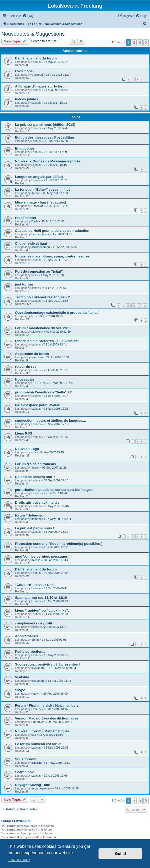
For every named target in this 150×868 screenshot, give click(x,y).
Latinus (36, 62)
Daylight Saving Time (32, 785)
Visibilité (22, 677)
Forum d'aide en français (35, 464)
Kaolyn (36, 694)
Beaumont (38, 234)
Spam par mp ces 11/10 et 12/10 (41, 598)
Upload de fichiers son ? (35, 477)
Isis (33, 275)
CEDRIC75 (38, 383)
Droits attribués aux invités (37, 502)
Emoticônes (25, 148)
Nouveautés (25, 379)
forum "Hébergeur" (31, 515)
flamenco (37, 519)
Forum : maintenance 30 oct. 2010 (43, 328)
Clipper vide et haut (31, 243)
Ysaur (35, 468)
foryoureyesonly (42, 788)
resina (35, 627)
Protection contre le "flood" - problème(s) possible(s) (59, 544)
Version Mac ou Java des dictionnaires (47, 718)
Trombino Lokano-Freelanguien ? (42, 297)
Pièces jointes (27, 99)
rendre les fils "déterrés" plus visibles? (47, 341)
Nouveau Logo (27, 449)
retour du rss (26, 367)
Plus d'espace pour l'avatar (37, 405)
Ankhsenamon (40, 247)
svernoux (37, 357)
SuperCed (38, 722)
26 (128, 306)
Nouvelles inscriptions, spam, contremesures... (54, 256)
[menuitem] (28, 16)
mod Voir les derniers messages (41, 556)
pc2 (34, 735)
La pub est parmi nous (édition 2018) (45, 125)
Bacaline (37, 763)
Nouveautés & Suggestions (33, 34)
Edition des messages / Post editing (45, 137)
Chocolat (37, 75)
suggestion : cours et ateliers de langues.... (50, 421)
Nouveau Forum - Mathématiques (42, 731)
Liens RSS (24, 433)
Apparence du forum (32, 354)
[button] (146, 42)
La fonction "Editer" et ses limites (43, 189)
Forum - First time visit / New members (47, 705)
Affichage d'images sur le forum (41, 86)
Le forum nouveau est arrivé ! (39, 744)
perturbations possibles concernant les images (54, 490)
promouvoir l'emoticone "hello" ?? (43, 392)
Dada (35, 221)
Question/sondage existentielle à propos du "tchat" (57, 313)
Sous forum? (26, 759)
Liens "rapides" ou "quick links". (42, 610)
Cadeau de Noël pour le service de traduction (52, 231)
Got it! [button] (121, 854)
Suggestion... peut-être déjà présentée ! (47, 664)
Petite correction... (30, 652)
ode (34, 452)
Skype (20, 690)
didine (35, 288)
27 (134, 306)
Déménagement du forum (36, 58)
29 (145, 306)
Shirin (35, 640)
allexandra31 (40, 668)
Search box (24, 772)
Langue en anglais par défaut (39, 177)
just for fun (24, 284)
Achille (35, 193)
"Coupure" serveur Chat (35, 585)
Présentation (25, 218)
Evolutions (24, 71)
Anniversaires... (28, 636)
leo (33, 316)
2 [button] (134, 42)
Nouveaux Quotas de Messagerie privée (48, 161)
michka (36, 560)
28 (139, 306)
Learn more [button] (19, 860)
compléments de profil (33, 623)
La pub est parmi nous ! (35, 528)
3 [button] (140, 42)
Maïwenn (37, 332)
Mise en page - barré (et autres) (41, 202)
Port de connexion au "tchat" (39, 271)
